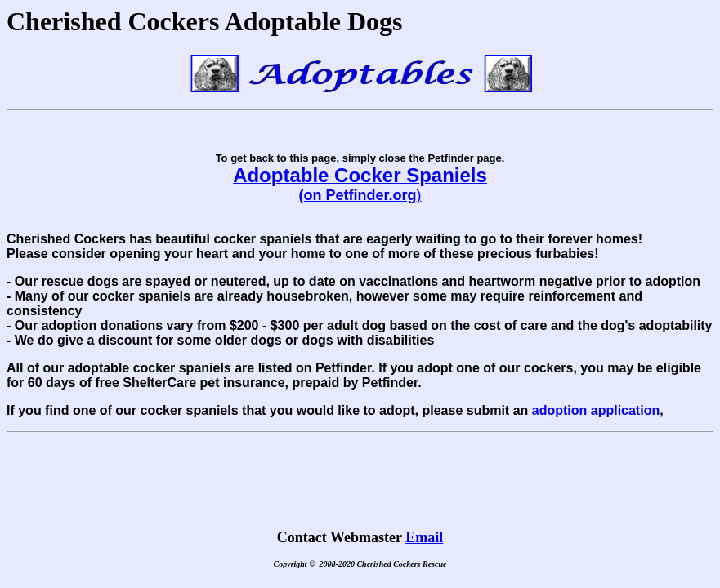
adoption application (596, 410)
